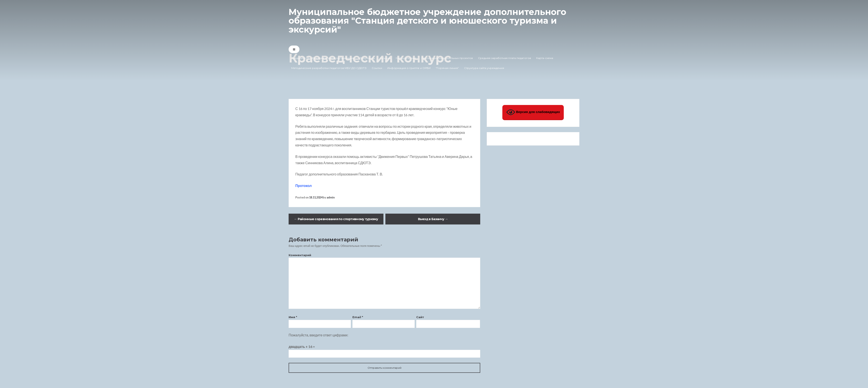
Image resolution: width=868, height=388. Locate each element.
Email (358, 317)
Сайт (420, 317)
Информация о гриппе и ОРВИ (409, 68)
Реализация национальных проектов (447, 58)
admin (331, 197)
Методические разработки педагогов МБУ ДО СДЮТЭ (329, 68)
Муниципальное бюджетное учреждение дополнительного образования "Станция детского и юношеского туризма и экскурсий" (431, 20)
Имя (293, 317)
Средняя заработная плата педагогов (505, 58)
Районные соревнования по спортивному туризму (336, 219)
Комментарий (300, 255)
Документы (367, 58)
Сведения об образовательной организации (323, 58)
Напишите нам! (406, 58)
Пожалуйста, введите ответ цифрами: (318, 335)
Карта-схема (545, 58)
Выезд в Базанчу (433, 219)
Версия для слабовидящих (533, 112)
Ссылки (385, 58)
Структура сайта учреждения (484, 68)
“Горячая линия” (447, 68)
